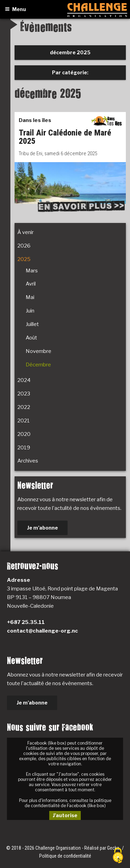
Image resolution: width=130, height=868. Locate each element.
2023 (24, 394)
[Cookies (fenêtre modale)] (118, 856)
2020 (24, 434)
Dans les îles (35, 120)
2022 (24, 407)
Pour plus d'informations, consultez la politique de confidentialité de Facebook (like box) (65, 803)
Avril (31, 284)
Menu (15, 9)
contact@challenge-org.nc (42, 631)
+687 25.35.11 (26, 622)
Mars (32, 271)
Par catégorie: (70, 72)
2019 (24, 448)
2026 (24, 246)
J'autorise (65, 815)
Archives (28, 461)
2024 (24, 380)
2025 (24, 259)
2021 (24, 421)
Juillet (32, 324)
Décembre (38, 365)
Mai (30, 297)
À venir (25, 232)
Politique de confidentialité (65, 856)
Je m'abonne (42, 528)
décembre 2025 (70, 52)
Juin (30, 311)
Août (31, 338)
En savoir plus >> (81, 206)
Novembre (38, 351)
